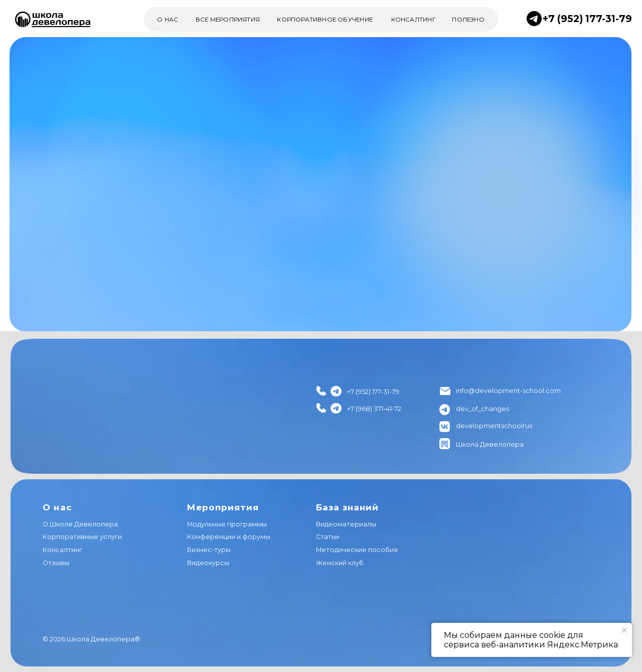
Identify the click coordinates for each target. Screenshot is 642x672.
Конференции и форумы (229, 537)
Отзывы (56, 563)
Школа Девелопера (490, 444)
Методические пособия (357, 550)
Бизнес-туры (209, 550)
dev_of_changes (483, 409)
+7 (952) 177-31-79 (587, 19)
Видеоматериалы (346, 524)
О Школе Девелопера (80, 524)
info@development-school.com (508, 391)
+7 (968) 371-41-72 (374, 409)
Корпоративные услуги (82, 537)
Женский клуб (340, 563)
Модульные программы (227, 524)
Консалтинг (62, 550)
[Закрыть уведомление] (624, 630)
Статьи (328, 537)
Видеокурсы (208, 563)
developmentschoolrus (494, 426)
